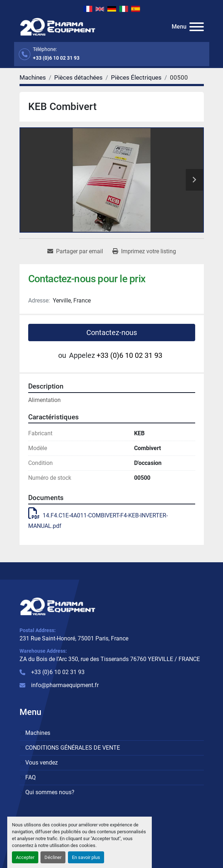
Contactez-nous (112, 333)
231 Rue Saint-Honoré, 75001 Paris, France (74, 638)
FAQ (31, 777)
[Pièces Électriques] (136, 77)
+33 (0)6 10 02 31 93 (56, 58)
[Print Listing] (144, 251)
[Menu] (197, 27)
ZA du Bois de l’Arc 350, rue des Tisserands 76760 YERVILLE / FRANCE (110, 659)
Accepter (25, 857)
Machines (38, 733)
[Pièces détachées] (78, 77)
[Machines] (33, 77)
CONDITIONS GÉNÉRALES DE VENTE (73, 748)
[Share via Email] (75, 251)
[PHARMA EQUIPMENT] (58, 606)
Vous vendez (42, 763)
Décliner (53, 857)
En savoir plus (86, 857)
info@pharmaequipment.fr (65, 685)
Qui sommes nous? (50, 792)
